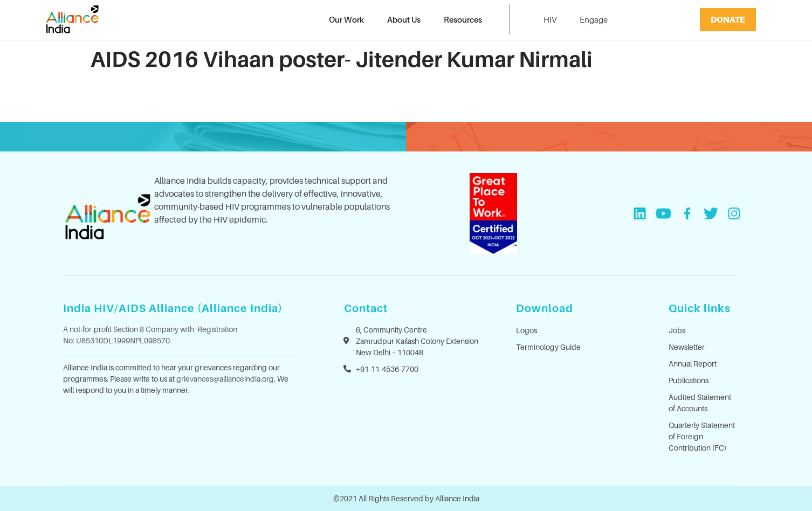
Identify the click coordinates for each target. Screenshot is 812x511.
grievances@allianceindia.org (225, 379)
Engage (594, 19)
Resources (463, 19)
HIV (550, 19)
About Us (404, 19)
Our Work (346, 19)
